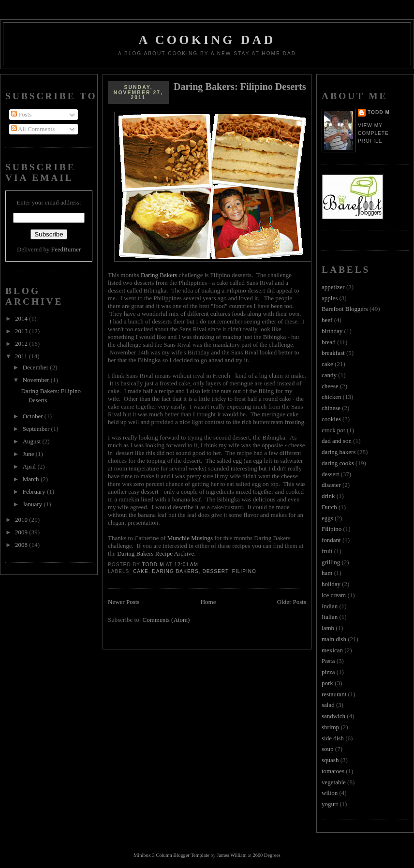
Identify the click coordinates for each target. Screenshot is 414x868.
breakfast (333, 353)
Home (208, 602)
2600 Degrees (266, 855)
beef (327, 320)
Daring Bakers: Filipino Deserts (240, 87)
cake (141, 571)
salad (328, 705)
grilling (331, 562)
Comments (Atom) (166, 620)
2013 (22, 331)
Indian (330, 606)
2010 (22, 520)
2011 (22, 356)
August (33, 441)
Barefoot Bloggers (345, 309)
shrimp (330, 727)
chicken (331, 397)
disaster (331, 485)
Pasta (328, 661)
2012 (22, 344)
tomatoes (333, 771)
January (33, 504)
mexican (332, 650)
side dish (333, 738)
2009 (22, 532)
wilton (330, 793)
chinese (331, 408)
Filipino (244, 571)
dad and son (337, 441)
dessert (215, 571)
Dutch (329, 507)
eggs (327, 518)
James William (231, 855)
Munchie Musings (190, 538)
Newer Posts (124, 602)
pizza (328, 672)
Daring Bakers (159, 275)
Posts (22, 114)
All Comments (33, 129)
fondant (331, 540)
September (37, 429)
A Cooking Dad (207, 40)
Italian (330, 617)
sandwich (333, 716)
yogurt (330, 804)
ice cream (334, 595)
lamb (328, 628)
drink (328, 496)
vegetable (334, 782)
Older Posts (292, 602)
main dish (334, 639)
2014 (22, 318)
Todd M (379, 112)
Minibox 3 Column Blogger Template (171, 855)
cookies (331, 419)
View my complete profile (373, 133)
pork (327, 683)
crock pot (333, 430)
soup (328, 749)
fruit (327, 551)
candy (329, 375)
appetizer (333, 287)
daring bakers (175, 571)
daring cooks (338, 463)
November (37, 380)
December (37, 367)
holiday (331, 584)
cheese (330, 386)
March (32, 479)
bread (329, 342)
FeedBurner (66, 249)
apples (330, 298)
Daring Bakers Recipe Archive (155, 553)
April (30, 466)
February (35, 492)
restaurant (334, 694)
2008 (22, 545)
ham (327, 573)
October (34, 416)
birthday (332, 331)
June (29, 454)
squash (330, 760)
